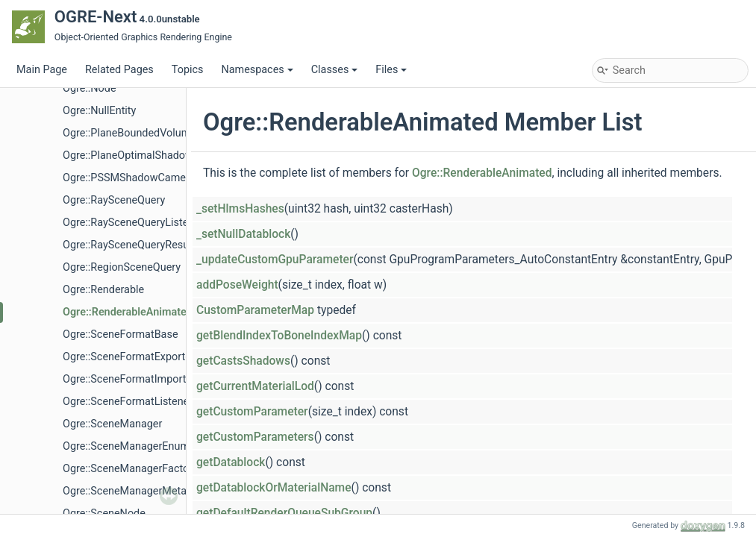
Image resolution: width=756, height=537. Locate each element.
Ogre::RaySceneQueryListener (133, 223)
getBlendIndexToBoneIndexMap (279, 336)
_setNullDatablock (243, 234)
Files (391, 70)
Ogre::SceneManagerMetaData (136, 491)
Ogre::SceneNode (104, 514)
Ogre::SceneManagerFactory (130, 469)
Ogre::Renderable (103, 290)
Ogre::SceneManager (112, 424)
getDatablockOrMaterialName (274, 488)
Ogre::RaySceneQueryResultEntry (141, 245)
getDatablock (231, 462)
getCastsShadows (243, 361)
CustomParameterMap (255, 310)
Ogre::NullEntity (99, 111)
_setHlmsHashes (240, 209)
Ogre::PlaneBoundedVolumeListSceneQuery (167, 133)
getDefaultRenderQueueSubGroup (284, 513)
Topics (188, 70)
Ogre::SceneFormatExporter (129, 357)
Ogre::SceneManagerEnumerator (140, 446)
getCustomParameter (252, 412)
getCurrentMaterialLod (255, 386)
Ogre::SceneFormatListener (128, 402)
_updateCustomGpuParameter (275, 260)
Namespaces (257, 70)
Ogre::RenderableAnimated (128, 312)
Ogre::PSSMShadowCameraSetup (143, 178)
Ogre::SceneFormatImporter (129, 379)
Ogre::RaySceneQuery (114, 200)
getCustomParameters (255, 437)
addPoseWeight (237, 285)
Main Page (42, 70)
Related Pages (119, 70)
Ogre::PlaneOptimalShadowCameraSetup (160, 156)
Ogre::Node (90, 88)
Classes (335, 70)
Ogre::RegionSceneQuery (122, 267)
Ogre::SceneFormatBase (121, 335)
